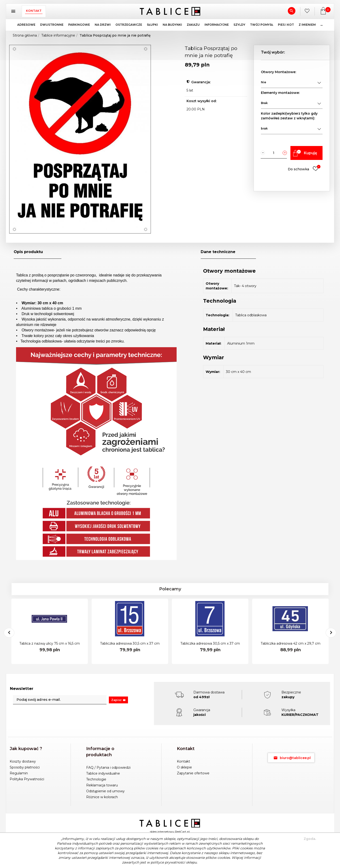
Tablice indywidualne (103, 773)
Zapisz (118, 700)
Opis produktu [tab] (28, 252)
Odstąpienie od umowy (105, 791)
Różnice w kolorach (102, 797)
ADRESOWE (26, 25)
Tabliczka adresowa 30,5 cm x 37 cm (130, 643)
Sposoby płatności (25, 767)
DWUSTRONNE (52, 25)
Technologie (96, 779)
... (321, 25)
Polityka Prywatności (27, 779)
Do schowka (304, 169)
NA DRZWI (103, 25)
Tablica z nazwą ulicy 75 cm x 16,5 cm (50, 643)
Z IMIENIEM (307, 25)
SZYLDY (239, 25)
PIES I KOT (286, 25)
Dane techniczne (218, 252)
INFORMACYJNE (217, 25)
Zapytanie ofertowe (193, 773)
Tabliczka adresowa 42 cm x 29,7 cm (291, 643)
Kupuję (304, 153)
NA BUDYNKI (172, 25)
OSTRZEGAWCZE (129, 25)
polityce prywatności (168, 862)
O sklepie (184, 767)
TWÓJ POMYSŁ (262, 25)
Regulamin (19, 773)
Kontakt (34, 11)
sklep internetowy (162, 832)
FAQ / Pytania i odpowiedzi (108, 768)
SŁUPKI (152, 25)
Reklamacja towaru (102, 785)
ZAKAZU (193, 25)
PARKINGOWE (79, 25)
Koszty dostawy (23, 761)
